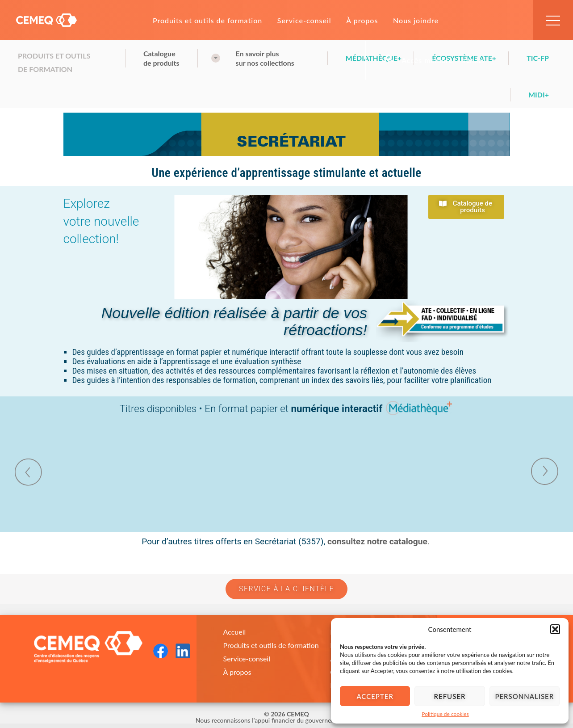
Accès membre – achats (443, 60)
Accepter (375, 696)
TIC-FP (538, 58)
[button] (555, 629)
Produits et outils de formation (207, 20)
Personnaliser (524, 696)
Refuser (450, 696)
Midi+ (539, 95)
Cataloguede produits (161, 58)
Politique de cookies (445, 714)
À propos (362, 20)
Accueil (235, 632)
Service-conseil (304, 20)
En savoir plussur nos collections (265, 58)
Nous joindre (416, 20)
